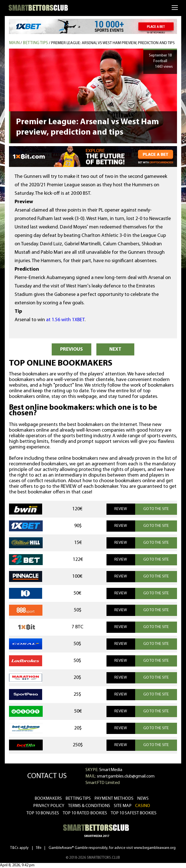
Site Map (123, 806)
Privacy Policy (49, 806)
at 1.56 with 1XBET (65, 320)
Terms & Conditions (89, 806)
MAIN (14, 43)
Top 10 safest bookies (134, 813)
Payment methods (114, 799)
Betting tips (35, 43)
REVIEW (121, 509)
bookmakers (48, 799)
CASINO (143, 806)
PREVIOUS (72, 349)
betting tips (78, 799)
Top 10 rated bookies (85, 813)
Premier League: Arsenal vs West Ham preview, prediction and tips (113, 43)
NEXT (115, 349)
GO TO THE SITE (156, 509)
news (143, 799)
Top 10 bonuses (43, 813)
